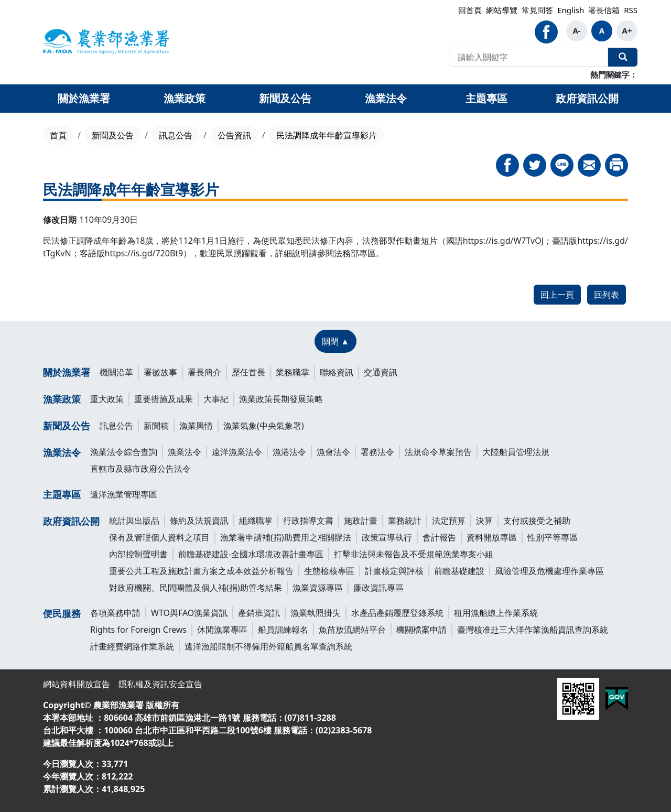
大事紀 (216, 399)
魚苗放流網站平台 (352, 630)
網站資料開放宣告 (77, 684)
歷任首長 (248, 372)
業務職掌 (293, 372)
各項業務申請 (115, 613)
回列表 (607, 295)
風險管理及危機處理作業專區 (549, 571)
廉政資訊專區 (378, 588)
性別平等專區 (553, 537)
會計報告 (439, 537)
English (571, 10)
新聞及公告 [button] (285, 98)
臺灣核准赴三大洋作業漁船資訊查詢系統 (533, 630)
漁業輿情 (196, 426)
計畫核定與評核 (394, 571)
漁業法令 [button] (386, 98)
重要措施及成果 (164, 399)
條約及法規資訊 (199, 521)
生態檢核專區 (329, 571)
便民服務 (62, 613)
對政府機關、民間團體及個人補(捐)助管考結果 (196, 588)
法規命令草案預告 (438, 452)
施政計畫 (361, 521)
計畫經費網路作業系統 (132, 646)
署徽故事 (160, 372)
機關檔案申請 (421, 630)
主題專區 (62, 494)
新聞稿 (156, 426)
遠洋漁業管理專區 (124, 494)
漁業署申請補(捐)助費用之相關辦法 (286, 537)
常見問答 (537, 10)
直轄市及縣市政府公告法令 (140, 469)
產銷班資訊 (259, 613)
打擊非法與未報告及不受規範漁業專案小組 (414, 554)
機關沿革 (116, 372)
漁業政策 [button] (185, 98)
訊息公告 (176, 135)
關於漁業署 (67, 372)
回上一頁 (557, 295)
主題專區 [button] (486, 98)
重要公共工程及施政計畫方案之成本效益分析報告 (201, 571)
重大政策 (107, 399)
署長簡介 (204, 372)
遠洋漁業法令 (237, 452)
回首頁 (470, 10)
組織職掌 (256, 521)
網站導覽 (502, 10)
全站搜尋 (623, 57)
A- (576, 30)
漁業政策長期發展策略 (281, 399)
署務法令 (377, 452)
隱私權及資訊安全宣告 (160, 684)
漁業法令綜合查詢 (124, 452)
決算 (484, 521)
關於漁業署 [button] (84, 98)
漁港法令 (289, 452)
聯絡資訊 (337, 372)
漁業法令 (62, 452)
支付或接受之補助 (537, 521)
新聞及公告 (113, 135)
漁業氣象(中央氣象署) (264, 426)
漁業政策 (62, 399)
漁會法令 (333, 452)
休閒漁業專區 (222, 630)
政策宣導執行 (387, 537)
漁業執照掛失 (316, 613)
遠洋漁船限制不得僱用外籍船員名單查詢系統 (268, 646)
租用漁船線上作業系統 (496, 613)
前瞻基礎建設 (459, 571)
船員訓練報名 (283, 630)
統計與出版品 (134, 521)
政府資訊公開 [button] (587, 98)
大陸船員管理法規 (516, 452)
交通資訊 (381, 372)
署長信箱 (604, 10)
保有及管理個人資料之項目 (159, 537)
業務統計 (405, 521)
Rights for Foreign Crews (138, 630)
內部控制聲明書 (138, 554)
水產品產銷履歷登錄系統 (397, 613)
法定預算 (449, 521)
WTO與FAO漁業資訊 (189, 613)
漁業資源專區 (318, 588)
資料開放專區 (492, 537)
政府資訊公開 (71, 521)
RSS (631, 10)
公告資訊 (234, 135)
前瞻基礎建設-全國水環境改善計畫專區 (251, 554)
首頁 (58, 135)
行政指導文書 (308, 521)
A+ (627, 30)
